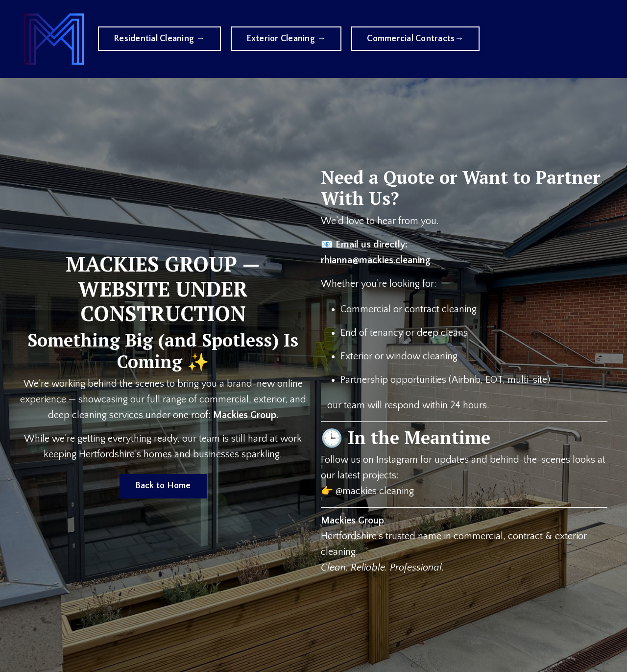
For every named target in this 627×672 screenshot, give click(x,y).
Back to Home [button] (163, 486)
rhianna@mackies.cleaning (377, 260)
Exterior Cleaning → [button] (286, 39)
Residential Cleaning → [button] (159, 39)
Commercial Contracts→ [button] (415, 39)
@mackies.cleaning (376, 491)
